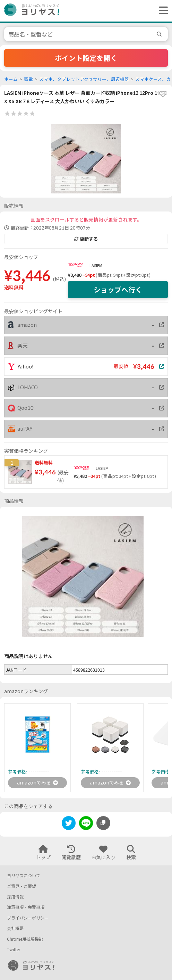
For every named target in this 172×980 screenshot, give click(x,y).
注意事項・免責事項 (26, 907)
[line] (86, 824)
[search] (160, 34)
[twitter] (69, 824)
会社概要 (15, 928)
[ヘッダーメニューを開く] (162, 11)
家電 (28, 79)
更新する (86, 239)
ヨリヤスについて (24, 876)
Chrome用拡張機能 (25, 939)
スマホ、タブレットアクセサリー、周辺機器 (84, 79)
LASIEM (96, 265)
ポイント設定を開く (86, 58)
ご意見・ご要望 (21, 886)
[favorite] (163, 94)
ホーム (11, 79)
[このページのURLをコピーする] (103, 823)
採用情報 (15, 897)
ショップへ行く (118, 290)
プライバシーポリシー (28, 918)
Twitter (14, 950)
